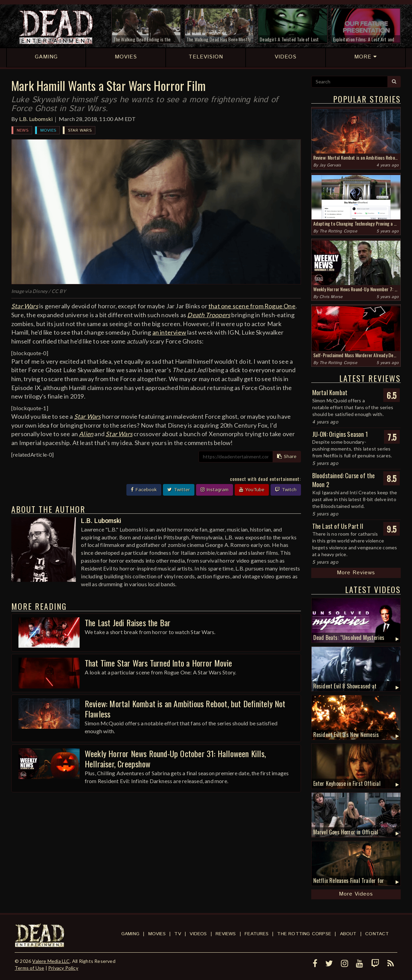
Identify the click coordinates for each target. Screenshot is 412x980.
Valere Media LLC (51, 961)
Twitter (179, 490)
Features (257, 934)
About (348, 934)
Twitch (286, 490)
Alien (86, 434)
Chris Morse (331, 297)
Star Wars (80, 130)
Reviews (226, 934)
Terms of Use (29, 968)
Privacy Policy (63, 968)
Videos (198, 934)
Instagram (215, 490)
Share (287, 457)
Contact (377, 934)
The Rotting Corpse (338, 231)
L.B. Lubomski (36, 119)
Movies (48, 130)
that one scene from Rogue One (252, 306)
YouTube (252, 490)
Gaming (130, 934)
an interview (169, 332)
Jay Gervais (330, 165)
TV (177, 934)
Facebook (144, 490)
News (23, 130)
